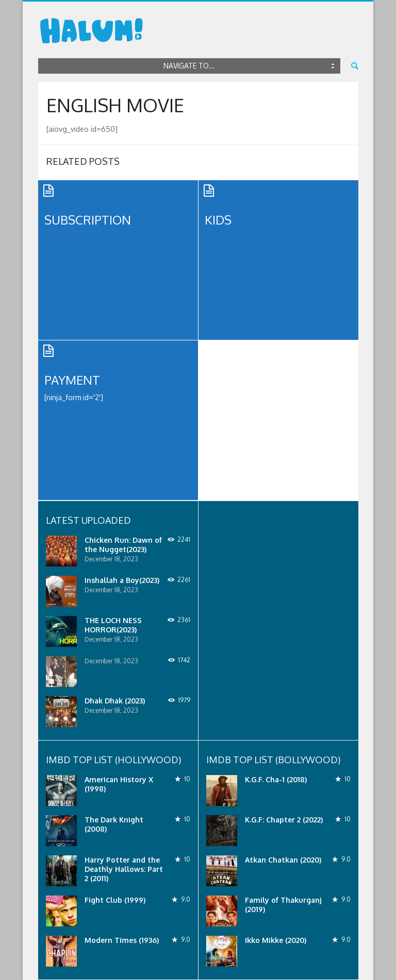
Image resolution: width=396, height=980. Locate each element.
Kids (218, 220)
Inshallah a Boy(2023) (122, 580)
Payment (72, 380)
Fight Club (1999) (115, 900)
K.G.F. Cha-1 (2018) (276, 779)
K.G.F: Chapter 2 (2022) (284, 820)
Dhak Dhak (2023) (115, 701)
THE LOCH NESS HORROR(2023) (113, 625)
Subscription (88, 220)
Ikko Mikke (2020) (276, 940)
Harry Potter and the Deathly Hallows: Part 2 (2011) (124, 869)
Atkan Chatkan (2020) (283, 860)
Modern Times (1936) (122, 940)
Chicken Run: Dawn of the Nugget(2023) (123, 545)
